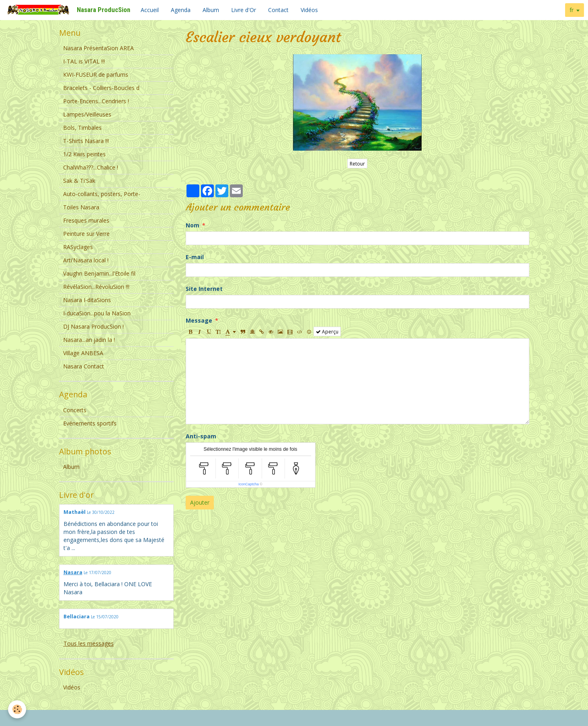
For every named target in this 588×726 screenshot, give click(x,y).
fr (572, 10)
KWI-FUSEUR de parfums (96, 75)
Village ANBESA (83, 353)
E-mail (195, 257)
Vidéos (309, 10)
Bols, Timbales (82, 128)
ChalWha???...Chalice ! (91, 167)
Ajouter (200, 502)
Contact (278, 10)
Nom (193, 225)
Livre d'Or (244, 10)
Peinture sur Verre (86, 234)
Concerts (75, 410)
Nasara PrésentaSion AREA (98, 48)
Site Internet (204, 289)
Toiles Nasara (81, 207)
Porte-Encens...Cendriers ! (96, 101)
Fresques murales (86, 220)
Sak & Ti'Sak (79, 181)
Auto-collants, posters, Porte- (102, 194)
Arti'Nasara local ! (86, 260)
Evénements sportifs (90, 423)
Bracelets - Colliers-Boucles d (101, 88)
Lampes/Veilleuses (87, 114)
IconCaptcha (249, 484)
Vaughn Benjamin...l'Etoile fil (99, 273)
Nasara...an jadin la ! (89, 340)
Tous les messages (89, 643)
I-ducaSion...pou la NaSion (97, 313)
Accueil (150, 10)
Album (211, 10)
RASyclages (78, 247)
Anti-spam (201, 436)
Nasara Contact (84, 366)
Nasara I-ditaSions (87, 300)
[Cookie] (17, 709)
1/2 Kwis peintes (84, 154)
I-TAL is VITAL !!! (84, 61)
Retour (357, 164)
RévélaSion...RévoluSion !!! (96, 287)
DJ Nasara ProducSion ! (93, 326)
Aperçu (327, 331)
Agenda (181, 10)
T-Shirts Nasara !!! (86, 141)
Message (199, 320)
